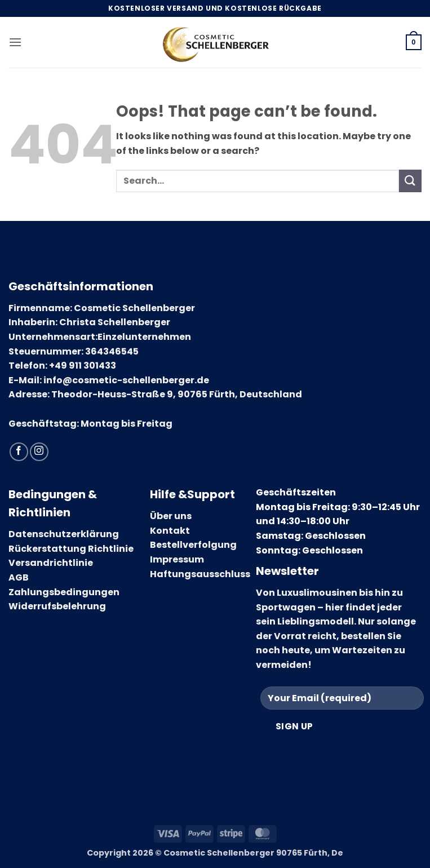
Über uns (171, 516)
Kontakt (170, 531)
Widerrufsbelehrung (57, 606)
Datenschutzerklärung (64, 534)
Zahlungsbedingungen (64, 592)
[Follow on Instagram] (39, 452)
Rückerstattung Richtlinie (71, 549)
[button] (15, 42)
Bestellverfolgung (193, 545)
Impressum (177, 559)
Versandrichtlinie (51, 563)
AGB (19, 577)
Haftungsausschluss (200, 574)
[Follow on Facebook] (19, 452)
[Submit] (410, 181)
